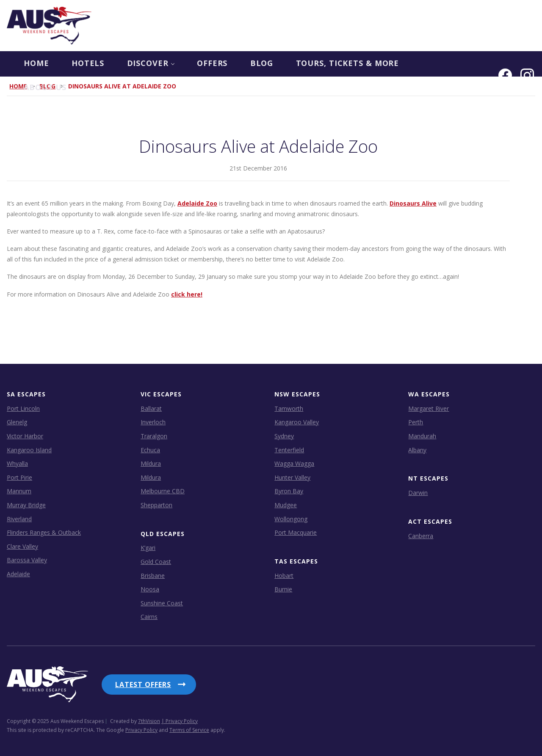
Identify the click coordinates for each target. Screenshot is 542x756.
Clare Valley (22, 546)
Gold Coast (156, 561)
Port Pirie (19, 477)
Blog (250, 64)
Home (19, 64)
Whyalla (17, 463)
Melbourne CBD (163, 491)
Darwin (418, 492)
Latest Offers (143, 684)
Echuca (150, 449)
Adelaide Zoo (197, 203)
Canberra (421, 535)
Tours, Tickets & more (338, 64)
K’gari (148, 548)
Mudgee (286, 504)
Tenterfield (289, 449)
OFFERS (200, 64)
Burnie (283, 589)
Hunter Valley (292, 477)
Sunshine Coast (162, 603)
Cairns (149, 617)
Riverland (19, 518)
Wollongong (291, 518)
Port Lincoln (23, 408)
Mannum (19, 491)
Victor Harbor (25, 436)
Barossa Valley (27, 560)
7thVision (149, 719)
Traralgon (154, 436)
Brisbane (153, 575)
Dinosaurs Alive (413, 203)
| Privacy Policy (180, 719)
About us (435, 64)
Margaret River (429, 408)
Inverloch (153, 422)
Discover (137, 64)
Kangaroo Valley (297, 422)
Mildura (151, 463)
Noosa (150, 589)
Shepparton (156, 504)
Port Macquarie (296, 532)
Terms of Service (189, 728)
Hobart (284, 575)
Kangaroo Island (29, 449)
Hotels (72, 64)
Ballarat (151, 408)
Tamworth (289, 408)
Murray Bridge (26, 504)
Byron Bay (289, 491)
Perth (416, 422)
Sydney (284, 436)
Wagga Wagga (294, 463)
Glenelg (17, 422)
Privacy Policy (141, 728)
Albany (417, 449)
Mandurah (422, 436)
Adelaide (18, 573)
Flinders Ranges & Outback (44, 532)
